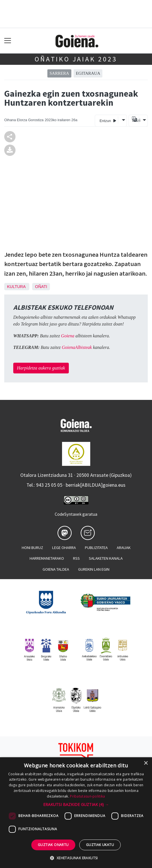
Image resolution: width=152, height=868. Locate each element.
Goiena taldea (56, 569)
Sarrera (59, 73)
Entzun (108, 120)
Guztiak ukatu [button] (100, 845)
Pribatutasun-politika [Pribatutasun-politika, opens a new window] (87, 796)
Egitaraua (88, 73)
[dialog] (76, 813)
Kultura (16, 287)
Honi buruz (32, 548)
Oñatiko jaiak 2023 (76, 59)
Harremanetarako (47, 558)
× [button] (146, 763)
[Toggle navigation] (8, 41)
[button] (76, 804)
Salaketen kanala (106, 558)
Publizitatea (96, 548)
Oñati (41, 287)
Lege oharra (64, 548)
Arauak (124, 548)
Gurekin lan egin (94, 569)
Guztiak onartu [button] (53, 845)
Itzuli (135, 120)
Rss (76, 558)
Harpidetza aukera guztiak (41, 368)
